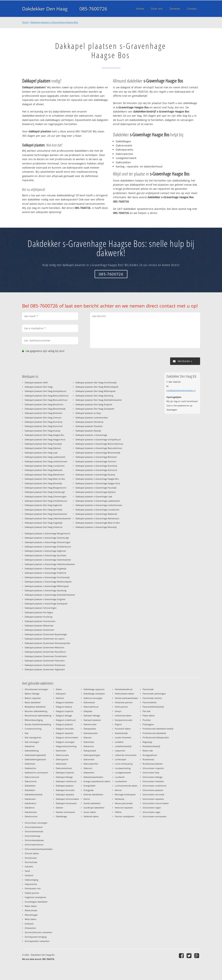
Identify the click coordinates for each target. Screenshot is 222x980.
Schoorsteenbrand (34, 827)
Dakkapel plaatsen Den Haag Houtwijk (43, 444)
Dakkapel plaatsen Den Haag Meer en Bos (45, 479)
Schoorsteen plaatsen (153, 790)
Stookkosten (31, 858)
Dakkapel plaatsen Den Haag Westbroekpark (97, 387)
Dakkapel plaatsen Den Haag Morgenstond (45, 488)
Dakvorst (88, 768)
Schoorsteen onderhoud (154, 786)
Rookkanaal (148, 759)
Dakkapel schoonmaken (67, 799)
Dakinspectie (62, 759)
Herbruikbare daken (124, 694)
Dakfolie (60, 698)
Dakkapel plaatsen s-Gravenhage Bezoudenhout (99, 448)
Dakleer (59, 808)
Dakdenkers (30, 803)
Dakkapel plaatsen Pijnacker (89, 426)
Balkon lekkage (32, 694)
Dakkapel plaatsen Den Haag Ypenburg (94, 396)
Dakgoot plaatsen (64, 724)
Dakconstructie (32, 777)
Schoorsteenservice (34, 845)
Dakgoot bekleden (65, 702)
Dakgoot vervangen (65, 742)
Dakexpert (61, 694)
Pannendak (148, 689)
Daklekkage (61, 816)
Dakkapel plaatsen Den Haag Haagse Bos (44, 435)
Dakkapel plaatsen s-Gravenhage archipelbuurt (98, 439)
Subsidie (29, 866)
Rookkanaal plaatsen (153, 764)
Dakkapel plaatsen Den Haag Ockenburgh (45, 492)
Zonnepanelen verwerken (37, 941)
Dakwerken (89, 773)
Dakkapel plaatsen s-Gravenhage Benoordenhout (99, 444)
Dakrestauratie (91, 733)
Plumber (147, 720)
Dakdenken (30, 799)
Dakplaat (88, 711)
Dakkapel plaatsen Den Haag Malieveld (44, 470)
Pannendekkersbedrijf (153, 707)
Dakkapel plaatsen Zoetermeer (39, 630)
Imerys (118, 711)
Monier (118, 790)
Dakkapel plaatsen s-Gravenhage (91, 435)
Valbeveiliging (31, 880)
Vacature (29, 875)
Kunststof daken (123, 729)
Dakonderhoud (91, 707)
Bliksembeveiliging (34, 720)
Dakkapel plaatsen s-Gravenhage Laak (94, 496)
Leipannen (120, 751)
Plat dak (147, 711)
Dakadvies (30, 746)
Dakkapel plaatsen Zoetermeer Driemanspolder (47, 643)
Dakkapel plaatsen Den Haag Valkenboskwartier (48, 518)
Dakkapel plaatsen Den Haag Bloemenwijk (45, 409)
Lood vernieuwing (124, 764)
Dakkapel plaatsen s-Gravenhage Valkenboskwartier (50, 564)
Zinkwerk (29, 924)
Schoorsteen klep (151, 773)
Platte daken (149, 715)
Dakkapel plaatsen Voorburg (38, 617)
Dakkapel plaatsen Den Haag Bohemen (44, 413)
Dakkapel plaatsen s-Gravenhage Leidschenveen (99, 505)
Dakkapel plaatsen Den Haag (39, 387)
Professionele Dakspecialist (156, 737)
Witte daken (31, 919)
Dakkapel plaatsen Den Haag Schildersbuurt (46, 501)
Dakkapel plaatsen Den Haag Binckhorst (44, 404)
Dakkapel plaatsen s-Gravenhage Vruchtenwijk (47, 577)
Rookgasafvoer (150, 755)
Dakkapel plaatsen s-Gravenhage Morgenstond (47, 533)
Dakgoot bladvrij (64, 707)
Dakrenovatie (90, 724)
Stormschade (31, 862)
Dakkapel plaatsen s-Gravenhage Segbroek (45, 551)
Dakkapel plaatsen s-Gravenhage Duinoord (96, 470)
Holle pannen (121, 707)
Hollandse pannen (124, 702)
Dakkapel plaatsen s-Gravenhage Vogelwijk (46, 568)
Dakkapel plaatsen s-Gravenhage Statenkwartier (48, 560)
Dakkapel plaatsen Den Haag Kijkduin (43, 448)
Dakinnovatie (62, 755)
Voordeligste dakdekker (36, 902)
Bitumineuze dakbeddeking (38, 715)
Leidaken (119, 742)
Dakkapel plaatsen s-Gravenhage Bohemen (96, 457)
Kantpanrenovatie (124, 720)
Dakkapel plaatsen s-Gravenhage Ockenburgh (47, 538)
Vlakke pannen (32, 893)
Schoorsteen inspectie (153, 768)
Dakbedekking (32, 751)
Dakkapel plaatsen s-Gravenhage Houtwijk (96, 488)
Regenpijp (147, 742)
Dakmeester (89, 702)
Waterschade (31, 910)
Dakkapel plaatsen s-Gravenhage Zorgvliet (45, 599)
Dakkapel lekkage (64, 777)
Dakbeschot (30, 768)
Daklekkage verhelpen (94, 694)
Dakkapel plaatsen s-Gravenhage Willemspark (47, 586)
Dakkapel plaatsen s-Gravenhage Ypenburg (46, 590)
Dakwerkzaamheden (93, 777)
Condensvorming (33, 729)
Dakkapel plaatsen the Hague (39, 612)
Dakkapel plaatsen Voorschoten (40, 621)
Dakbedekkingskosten (35, 759)
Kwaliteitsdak (121, 733)
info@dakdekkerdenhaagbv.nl (181, 390)
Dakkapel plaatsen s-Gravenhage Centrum (96, 461)
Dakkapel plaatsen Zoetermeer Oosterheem (46, 656)
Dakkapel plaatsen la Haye (88, 413)
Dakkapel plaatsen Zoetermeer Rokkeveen (45, 665)
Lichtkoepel (120, 759)
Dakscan (88, 737)
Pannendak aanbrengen (154, 694)
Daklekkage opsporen (94, 689)
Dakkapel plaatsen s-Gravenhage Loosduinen (97, 510)
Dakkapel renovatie (65, 790)
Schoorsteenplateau (34, 840)
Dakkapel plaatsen (65, 786)
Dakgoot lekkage (64, 715)
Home (25, 22)
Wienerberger (31, 915)
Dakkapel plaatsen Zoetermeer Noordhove (45, 652)
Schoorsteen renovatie (153, 794)
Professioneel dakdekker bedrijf (158, 729)
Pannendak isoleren (152, 698)
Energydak (89, 790)
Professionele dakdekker (154, 733)
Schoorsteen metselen (153, 781)
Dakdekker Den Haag (45, 9)
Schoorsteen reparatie (153, 799)
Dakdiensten (31, 812)
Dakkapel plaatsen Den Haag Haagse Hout (45, 439)
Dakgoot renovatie (65, 729)
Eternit (87, 799)
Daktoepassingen (92, 755)
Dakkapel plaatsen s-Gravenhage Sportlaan (46, 555)
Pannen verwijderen (125, 816)
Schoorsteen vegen (152, 808)
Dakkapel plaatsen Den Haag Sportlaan (44, 510)
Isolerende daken (123, 715)
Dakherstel (61, 751)
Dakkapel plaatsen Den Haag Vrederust (44, 527)
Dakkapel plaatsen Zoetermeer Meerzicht (44, 647)
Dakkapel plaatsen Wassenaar (39, 625)
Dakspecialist (90, 751)
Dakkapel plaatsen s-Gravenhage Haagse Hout (98, 483)
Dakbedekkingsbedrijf (35, 755)
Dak (27, 733)
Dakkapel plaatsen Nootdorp (89, 422)
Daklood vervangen (93, 698)
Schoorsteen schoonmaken (156, 803)
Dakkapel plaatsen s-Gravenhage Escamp (95, 475)
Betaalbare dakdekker (35, 707)
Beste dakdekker (33, 702)
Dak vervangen (32, 742)
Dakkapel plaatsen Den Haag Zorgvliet (94, 404)
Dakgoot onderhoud (66, 720)
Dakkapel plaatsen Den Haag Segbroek (43, 505)
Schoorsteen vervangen (36, 823)
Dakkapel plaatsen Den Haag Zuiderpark (95, 409)
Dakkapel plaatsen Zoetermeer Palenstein (45, 661)
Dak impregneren (33, 737)
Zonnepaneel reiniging (36, 937)
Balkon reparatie (33, 698)
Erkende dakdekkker (93, 794)
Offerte (118, 812)
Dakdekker (30, 790)
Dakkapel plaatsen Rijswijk (88, 431)
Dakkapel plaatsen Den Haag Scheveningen (46, 496)
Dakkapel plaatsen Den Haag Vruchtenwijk (96, 382)
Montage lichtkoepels (125, 794)
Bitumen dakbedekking (36, 711)
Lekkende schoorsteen (126, 755)
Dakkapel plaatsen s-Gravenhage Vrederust (46, 573)
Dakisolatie (61, 764)
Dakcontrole (31, 781)
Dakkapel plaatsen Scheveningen (41, 608)
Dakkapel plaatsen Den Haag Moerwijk (43, 483)
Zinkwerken (30, 928)
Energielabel (89, 786)
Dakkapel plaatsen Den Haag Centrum (43, 418)
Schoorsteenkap (33, 836)
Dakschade (89, 742)
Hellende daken (91, 816)
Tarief (27, 871)
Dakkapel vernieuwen (66, 803)
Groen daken (90, 812)
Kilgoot (118, 724)
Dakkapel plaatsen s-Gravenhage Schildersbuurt (48, 547)
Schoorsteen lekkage (152, 777)
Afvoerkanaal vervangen (36, 689)
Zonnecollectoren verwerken (38, 932)
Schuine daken (32, 853)
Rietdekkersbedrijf (151, 746)
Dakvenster (89, 759)
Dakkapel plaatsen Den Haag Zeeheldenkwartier (99, 400)
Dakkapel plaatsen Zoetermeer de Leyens (45, 639)
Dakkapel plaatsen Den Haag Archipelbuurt (46, 391)
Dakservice (89, 746)
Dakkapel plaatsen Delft (36, 382)
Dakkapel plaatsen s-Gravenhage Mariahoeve (97, 518)
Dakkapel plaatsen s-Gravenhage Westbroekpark (48, 582)
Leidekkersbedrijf (123, 746)
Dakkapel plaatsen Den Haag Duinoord (44, 426)
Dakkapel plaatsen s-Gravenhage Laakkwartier (98, 501)
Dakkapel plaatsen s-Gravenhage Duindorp (96, 466)
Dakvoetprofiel (91, 764)
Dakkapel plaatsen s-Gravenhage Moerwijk (96, 527)
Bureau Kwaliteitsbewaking (38, 724)
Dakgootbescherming (66, 746)
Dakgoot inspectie (65, 711)
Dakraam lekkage (92, 715)
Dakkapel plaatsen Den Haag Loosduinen (45, 466)
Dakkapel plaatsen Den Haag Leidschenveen (46, 461)
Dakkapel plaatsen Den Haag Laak (41, 453)
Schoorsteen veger (151, 812)
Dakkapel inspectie (65, 773)
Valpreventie (31, 884)
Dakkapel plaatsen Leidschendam (92, 418)
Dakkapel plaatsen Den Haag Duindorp (44, 422)
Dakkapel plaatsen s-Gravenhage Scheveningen (48, 542)
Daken (59, 689)
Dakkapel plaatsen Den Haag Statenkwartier (46, 514)
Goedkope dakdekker (94, 808)
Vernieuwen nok (33, 888)
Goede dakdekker (92, 803)
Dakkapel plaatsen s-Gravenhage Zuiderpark (46, 604)
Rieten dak (148, 751)
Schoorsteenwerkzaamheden (39, 849)
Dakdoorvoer (31, 816)
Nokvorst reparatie (124, 808)
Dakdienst (30, 808)
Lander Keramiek (123, 737)
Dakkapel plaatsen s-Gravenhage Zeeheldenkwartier (50, 595)
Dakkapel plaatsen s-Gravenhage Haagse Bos (54, 22)
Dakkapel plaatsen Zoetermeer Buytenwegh (46, 634)
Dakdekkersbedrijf (34, 794)
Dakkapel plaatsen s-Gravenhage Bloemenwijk (98, 453)
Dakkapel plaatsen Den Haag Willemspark (96, 391)
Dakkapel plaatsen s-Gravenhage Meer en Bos (98, 523)
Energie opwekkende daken (97, 781)
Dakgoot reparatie (65, 733)
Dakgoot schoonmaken (67, 737)
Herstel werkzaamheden (126, 698)
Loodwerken (121, 781)
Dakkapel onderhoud (66, 781)
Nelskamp (120, 799)
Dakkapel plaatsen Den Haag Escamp (43, 431)
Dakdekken (30, 786)
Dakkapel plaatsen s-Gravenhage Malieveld (96, 514)
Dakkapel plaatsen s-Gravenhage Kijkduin (96, 492)
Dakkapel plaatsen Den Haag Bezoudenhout (46, 400)
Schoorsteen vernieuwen (155, 816)
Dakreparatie (90, 729)
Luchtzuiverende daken (126, 786)
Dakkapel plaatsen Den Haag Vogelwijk (44, 523)
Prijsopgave (148, 724)
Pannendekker (150, 702)
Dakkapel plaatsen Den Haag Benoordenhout (47, 396)
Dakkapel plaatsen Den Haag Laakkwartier (45, 457)
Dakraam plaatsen (92, 720)
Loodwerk (120, 777)
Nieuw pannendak (124, 803)
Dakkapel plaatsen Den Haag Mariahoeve (45, 475)
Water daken (31, 906)
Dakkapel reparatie (65, 794)
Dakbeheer (30, 764)
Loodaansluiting (123, 768)
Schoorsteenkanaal (34, 831)
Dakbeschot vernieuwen (36, 773)
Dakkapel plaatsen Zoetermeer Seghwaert (45, 669)
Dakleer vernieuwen (65, 812)
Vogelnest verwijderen (36, 897)
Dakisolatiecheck (64, 768)
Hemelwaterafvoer (124, 689)
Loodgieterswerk (123, 773)
